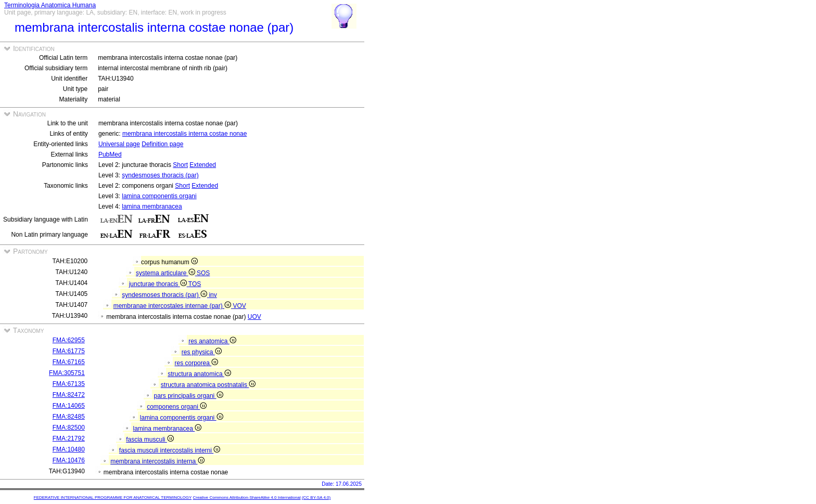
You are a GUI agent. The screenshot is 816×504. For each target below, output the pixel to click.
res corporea (197, 363)
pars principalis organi (189, 396)
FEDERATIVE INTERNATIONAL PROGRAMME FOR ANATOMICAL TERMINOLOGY (113, 497)
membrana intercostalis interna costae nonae (184, 134)
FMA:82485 (69, 417)
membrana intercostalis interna (157, 461)
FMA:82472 (69, 395)
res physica (202, 352)
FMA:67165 (69, 362)
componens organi (177, 407)
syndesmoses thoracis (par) (160, 175)
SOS (203, 273)
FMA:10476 (69, 460)
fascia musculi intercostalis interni (170, 450)
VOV (239, 306)
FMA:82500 (69, 428)
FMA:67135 (69, 384)
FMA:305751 (67, 373)
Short (180, 165)
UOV (254, 317)
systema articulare (166, 273)
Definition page (162, 144)
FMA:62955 (69, 340)
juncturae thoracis (159, 284)
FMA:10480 (69, 449)
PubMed (110, 154)
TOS (195, 284)
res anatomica (212, 341)
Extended (203, 165)
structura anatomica (199, 374)
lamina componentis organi (159, 196)
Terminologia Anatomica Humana (50, 5)
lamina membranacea (152, 206)
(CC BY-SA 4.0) (316, 497)
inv (213, 295)
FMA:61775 (69, 351)
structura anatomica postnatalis (208, 385)
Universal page (119, 144)
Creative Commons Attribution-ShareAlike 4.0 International (246, 497)
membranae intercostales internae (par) (173, 306)
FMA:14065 (69, 406)
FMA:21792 (69, 438)
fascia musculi (150, 440)
